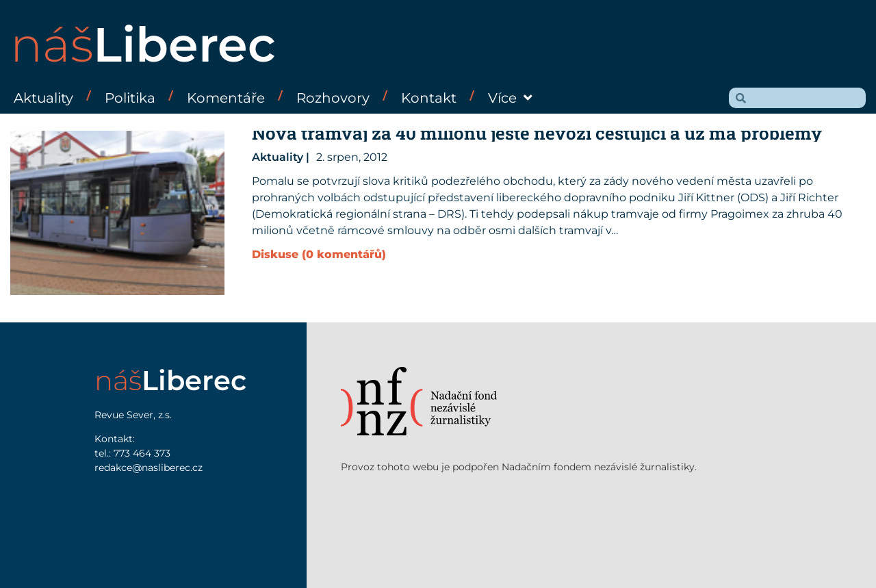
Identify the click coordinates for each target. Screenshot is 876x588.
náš (143, 44)
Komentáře (226, 98)
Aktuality (43, 98)
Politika (130, 98)
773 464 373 (142, 453)
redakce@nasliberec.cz (149, 468)
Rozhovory (333, 98)
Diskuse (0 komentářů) (319, 254)
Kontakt (429, 98)
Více (510, 98)
